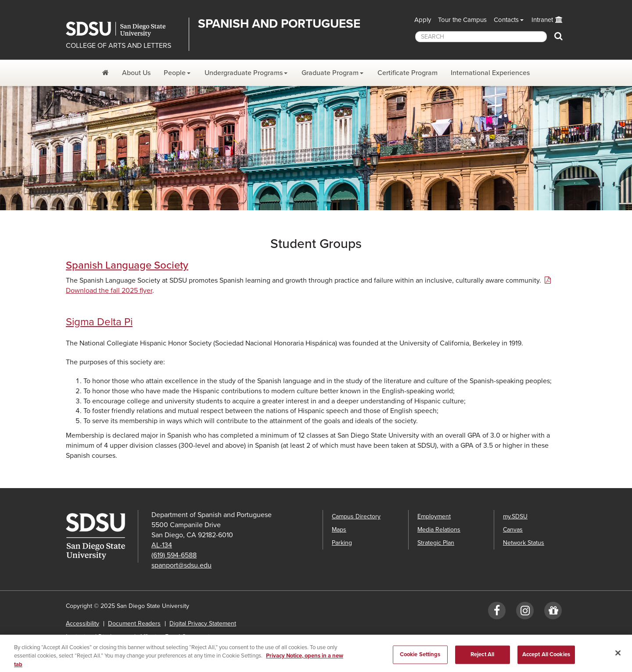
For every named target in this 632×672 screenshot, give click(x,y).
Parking (342, 543)
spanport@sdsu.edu (181, 565)
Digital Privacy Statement (203, 623)
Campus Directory (356, 516)
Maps (339, 530)
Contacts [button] (506, 20)
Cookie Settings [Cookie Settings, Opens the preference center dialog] (420, 658)
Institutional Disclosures (98, 637)
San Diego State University (124, 29)
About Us (136, 73)
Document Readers (134, 623)
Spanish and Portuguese (279, 24)
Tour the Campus (462, 20)
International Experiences (490, 73)
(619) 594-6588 (174, 555)
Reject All (482, 658)
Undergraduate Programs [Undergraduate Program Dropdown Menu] (244, 73)
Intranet (542, 20)
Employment (434, 516)
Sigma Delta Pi (99, 322)
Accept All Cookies (546, 658)
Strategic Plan (436, 543)
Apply (423, 20)
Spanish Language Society (127, 265)
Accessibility (83, 623)
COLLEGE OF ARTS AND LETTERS (118, 46)
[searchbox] (481, 37)
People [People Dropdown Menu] (175, 73)
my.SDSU (515, 516)
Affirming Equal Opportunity (177, 637)
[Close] (618, 656)
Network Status (524, 543)
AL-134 (162, 545)
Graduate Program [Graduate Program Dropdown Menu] (330, 73)
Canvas (513, 530)
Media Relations (439, 530)
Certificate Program (408, 73)
